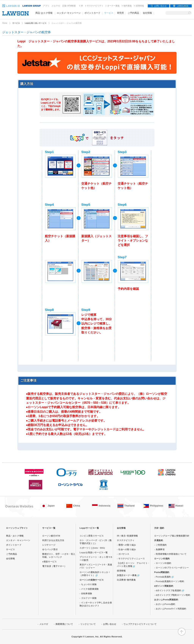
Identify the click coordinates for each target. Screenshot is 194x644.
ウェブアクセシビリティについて (140, 624)
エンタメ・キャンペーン (18, 540)
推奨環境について (64, 624)
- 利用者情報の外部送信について (170, 554)
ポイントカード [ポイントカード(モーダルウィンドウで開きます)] (92, 13)
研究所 (120, 13)
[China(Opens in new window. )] (77, 506)
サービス (16, 23)
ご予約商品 (133, 13)
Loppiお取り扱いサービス (36, 23)
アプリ (46, 6)
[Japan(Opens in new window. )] (52, 506)
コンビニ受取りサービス (92, 536)
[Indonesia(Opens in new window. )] (103, 506)
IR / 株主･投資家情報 (127, 536)
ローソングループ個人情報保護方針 (172, 536)
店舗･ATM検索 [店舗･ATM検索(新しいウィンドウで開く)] (69, 6)
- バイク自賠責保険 (89, 589)
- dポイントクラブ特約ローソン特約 (172, 595)
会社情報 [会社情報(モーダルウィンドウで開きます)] (147, 13)
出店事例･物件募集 (126, 580)
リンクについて (88, 624)
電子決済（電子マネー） (54, 566)
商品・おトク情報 (15, 536)
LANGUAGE (183, 6)
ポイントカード (14, 545)
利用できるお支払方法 (53, 540)
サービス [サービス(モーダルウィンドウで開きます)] (109, 13)
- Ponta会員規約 (164, 577)
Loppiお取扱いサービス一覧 (94, 552)
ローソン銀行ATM (51, 536)
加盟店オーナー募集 (128, 575)
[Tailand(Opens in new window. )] (128, 506)
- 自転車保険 (86, 593)
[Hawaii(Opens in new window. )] (180, 506)
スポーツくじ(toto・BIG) (92, 548)
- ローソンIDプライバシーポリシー (172, 568)
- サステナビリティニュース (131, 559)
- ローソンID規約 (163, 563)
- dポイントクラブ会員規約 (169, 590)
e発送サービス (49, 562)
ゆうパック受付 (50, 549)
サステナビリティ (95, 6)
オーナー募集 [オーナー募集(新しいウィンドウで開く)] (113, 6)
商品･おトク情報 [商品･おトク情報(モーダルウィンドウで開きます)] (44, 13)
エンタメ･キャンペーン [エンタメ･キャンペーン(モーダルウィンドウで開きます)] (69, 13)
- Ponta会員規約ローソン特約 (169, 581)
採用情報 (140, 6)
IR (82, 6)
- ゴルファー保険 (88, 598)
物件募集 (128, 6)
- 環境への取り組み (126, 545)
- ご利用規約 (160, 545)
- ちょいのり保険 (88, 584)
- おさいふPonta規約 (165, 604)
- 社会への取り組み (126, 549)
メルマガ (56, 6)
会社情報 (10, 559)
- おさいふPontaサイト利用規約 (170, 609)
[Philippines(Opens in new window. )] (154, 506)
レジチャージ (49, 545)
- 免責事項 (159, 549)
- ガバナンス (123, 554)
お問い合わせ (160, 6)
